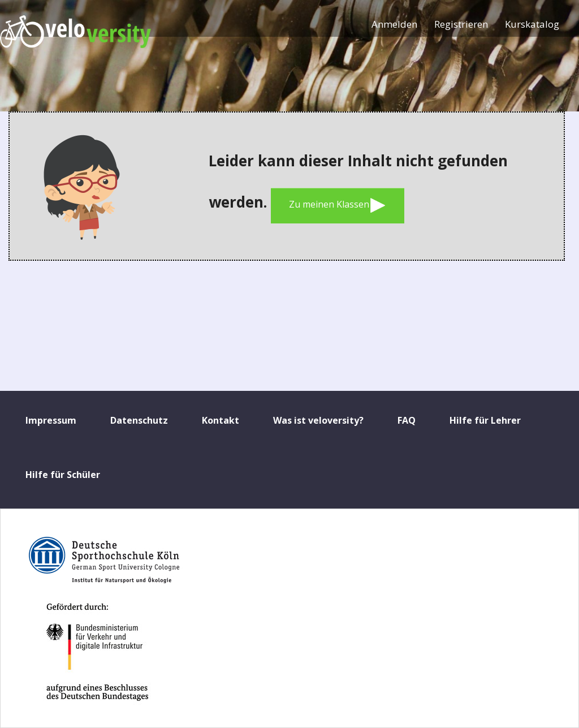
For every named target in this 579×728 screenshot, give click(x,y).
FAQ (407, 420)
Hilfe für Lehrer (485, 420)
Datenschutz (139, 420)
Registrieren (461, 24)
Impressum (51, 420)
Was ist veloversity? (318, 420)
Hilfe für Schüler (63, 475)
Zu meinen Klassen (338, 205)
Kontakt (221, 420)
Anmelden (394, 24)
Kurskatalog (532, 24)
